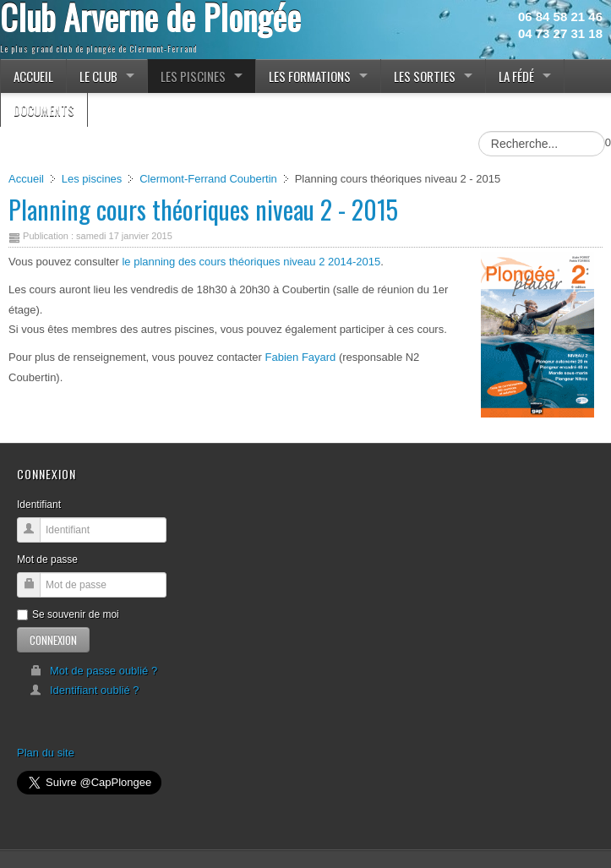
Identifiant (39, 505)
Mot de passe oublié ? (93, 671)
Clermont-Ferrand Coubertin (208, 179)
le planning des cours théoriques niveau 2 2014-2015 (251, 262)
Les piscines (92, 179)
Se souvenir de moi (68, 614)
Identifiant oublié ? (85, 690)
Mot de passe (47, 560)
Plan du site (46, 753)
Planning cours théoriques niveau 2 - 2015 (203, 209)
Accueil (26, 179)
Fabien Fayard (301, 357)
